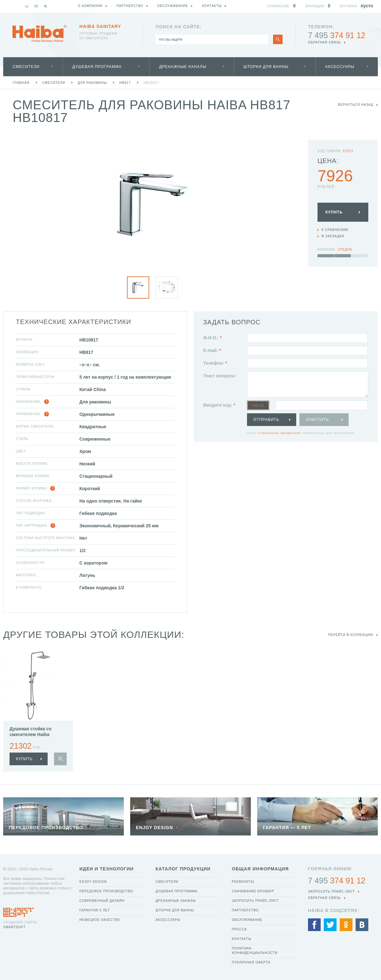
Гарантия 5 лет (95, 910)
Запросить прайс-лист (255, 901)
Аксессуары (340, 67)
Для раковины (92, 83)
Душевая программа (97, 67)
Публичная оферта (251, 962)
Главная (21, 83)
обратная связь (324, 42)
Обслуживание (247, 920)
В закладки (333, 236)
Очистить (317, 420)
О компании (90, 6)
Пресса (239, 929)
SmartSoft (14, 927)
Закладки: (315, 6)
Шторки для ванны (266, 67)
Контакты (242, 939)
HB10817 (151, 83)
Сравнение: (279, 6)
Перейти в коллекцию (351, 635)
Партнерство (245, 910)
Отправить (266, 420)
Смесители (26, 67)
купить (24, 759)
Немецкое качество (100, 920)
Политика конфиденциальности (255, 951)
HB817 (125, 83)
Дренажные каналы (183, 67)
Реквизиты (243, 882)
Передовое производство (106, 891)
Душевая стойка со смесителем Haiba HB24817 (30, 734)
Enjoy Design (93, 882)
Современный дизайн (102, 901)
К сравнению (335, 230)
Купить (334, 212)
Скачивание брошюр (253, 891)
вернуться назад (356, 105)
